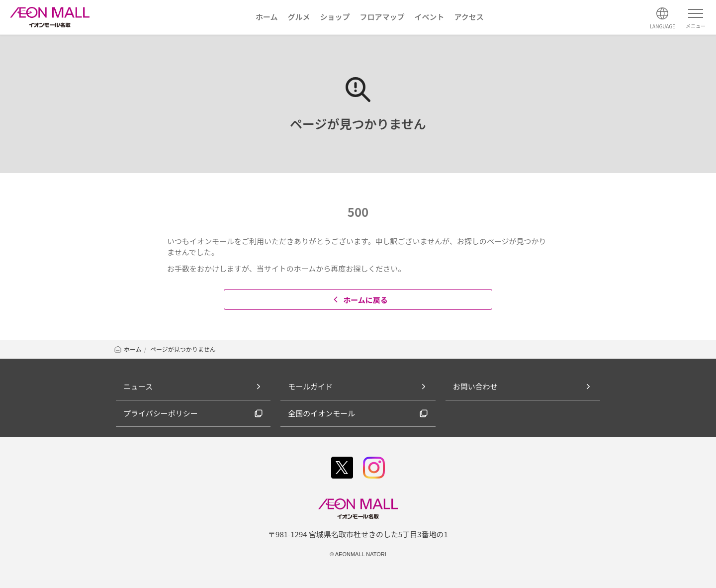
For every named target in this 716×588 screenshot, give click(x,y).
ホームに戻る (359, 300)
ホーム (128, 349)
